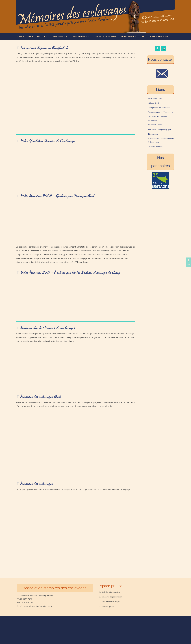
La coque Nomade (155, 147)
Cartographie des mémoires (159, 108)
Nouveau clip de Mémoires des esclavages (48, 328)
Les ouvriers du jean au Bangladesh (45, 48)
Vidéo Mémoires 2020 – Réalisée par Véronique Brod (58, 196)
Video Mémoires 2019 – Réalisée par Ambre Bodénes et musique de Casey (70, 273)
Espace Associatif (155, 98)
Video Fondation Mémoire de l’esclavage (48, 141)
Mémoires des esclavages (37, 484)
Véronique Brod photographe (160, 129)
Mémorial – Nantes (156, 125)
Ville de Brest (153, 103)
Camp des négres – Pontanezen (160, 112)
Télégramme (153, 134)
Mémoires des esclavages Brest (41, 397)
